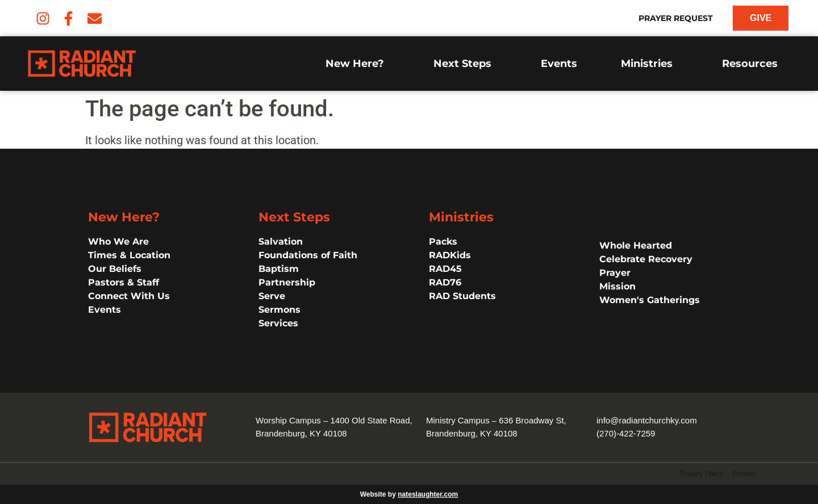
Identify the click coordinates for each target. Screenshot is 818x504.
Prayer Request (676, 18)
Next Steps (465, 64)
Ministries (650, 64)
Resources (753, 64)
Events (559, 64)
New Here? (358, 64)
